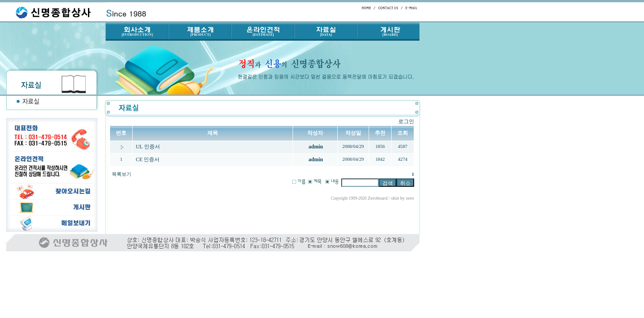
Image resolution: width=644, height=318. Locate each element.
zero (410, 198)
